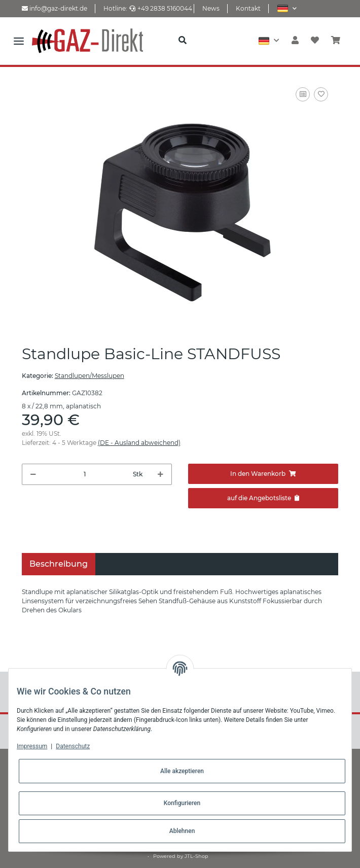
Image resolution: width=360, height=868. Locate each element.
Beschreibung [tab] (59, 564)
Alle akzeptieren (182, 771)
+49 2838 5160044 (161, 8)
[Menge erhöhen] (160, 474)
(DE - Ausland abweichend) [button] (139, 443)
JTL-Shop (196, 856)
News (211, 8)
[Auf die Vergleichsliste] (303, 94)
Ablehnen (182, 831)
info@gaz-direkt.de (55, 8)
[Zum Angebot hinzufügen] (263, 498)
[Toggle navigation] (19, 41)
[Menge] (85, 474)
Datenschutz (73, 746)
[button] (287, 8)
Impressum (32, 746)
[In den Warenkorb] (263, 474)
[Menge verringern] (33, 474)
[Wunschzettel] (315, 41)
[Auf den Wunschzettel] (321, 94)
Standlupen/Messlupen (89, 376)
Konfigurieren (182, 803)
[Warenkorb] (336, 41)
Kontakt (248, 8)
